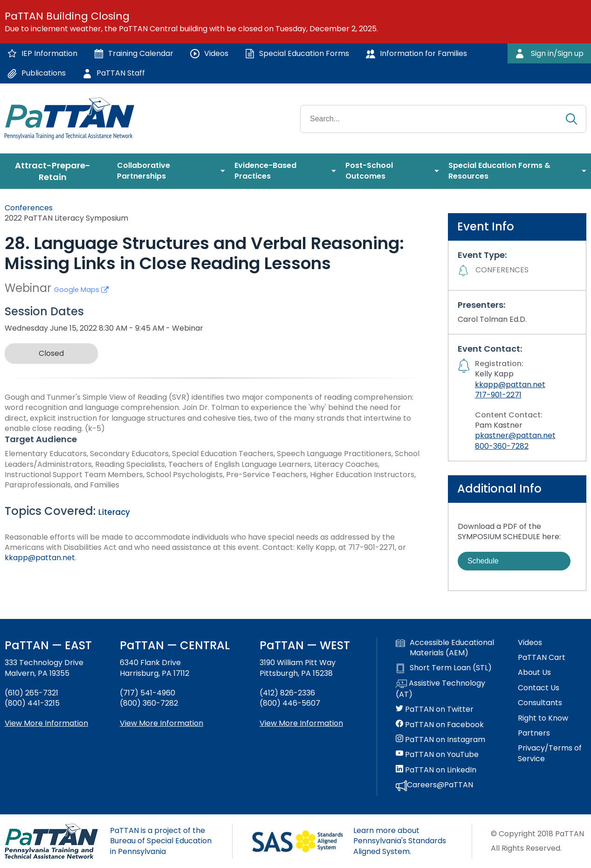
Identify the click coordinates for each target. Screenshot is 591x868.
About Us (534, 673)
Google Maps (81, 290)
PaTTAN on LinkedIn (436, 770)
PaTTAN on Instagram (440, 740)
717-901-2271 (498, 395)
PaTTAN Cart (542, 658)
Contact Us (539, 688)
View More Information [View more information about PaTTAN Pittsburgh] (301, 723)
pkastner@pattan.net (515, 435)
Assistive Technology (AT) (440, 689)
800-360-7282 (502, 446)
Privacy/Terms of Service (550, 753)
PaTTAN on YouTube (437, 755)
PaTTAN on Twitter (435, 709)
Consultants (540, 703)
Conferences (29, 208)
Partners (534, 733)
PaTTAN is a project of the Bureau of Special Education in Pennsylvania (161, 841)
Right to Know (543, 718)
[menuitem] (56, 171)
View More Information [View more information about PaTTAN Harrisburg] (161, 723)
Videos (530, 643)
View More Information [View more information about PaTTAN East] (46, 723)
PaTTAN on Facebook (440, 725)
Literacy (114, 512)
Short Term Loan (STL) (444, 668)
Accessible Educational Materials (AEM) (445, 648)
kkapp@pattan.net (40, 558)
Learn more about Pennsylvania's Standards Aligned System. (400, 841)
